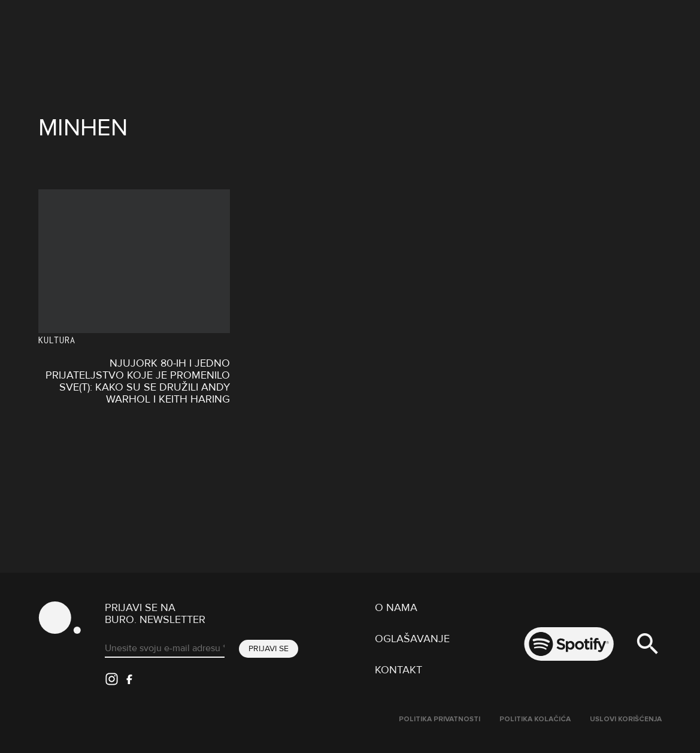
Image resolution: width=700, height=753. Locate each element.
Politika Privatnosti (440, 719)
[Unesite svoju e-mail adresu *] (165, 649)
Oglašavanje (412, 639)
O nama (396, 607)
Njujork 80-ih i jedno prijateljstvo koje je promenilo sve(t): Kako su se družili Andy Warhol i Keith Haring (138, 381)
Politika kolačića (535, 719)
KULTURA (57, 340)
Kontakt (399, 670)
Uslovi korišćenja (626, 719)
